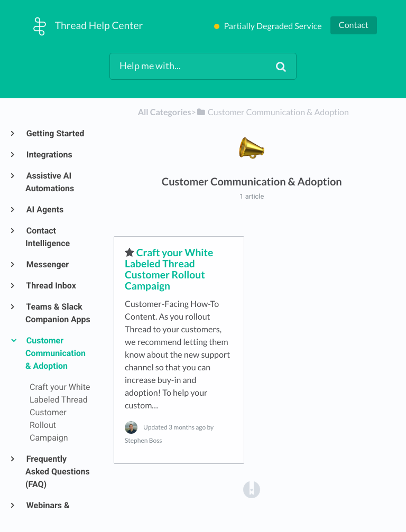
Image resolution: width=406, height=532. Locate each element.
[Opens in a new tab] (252, 489)
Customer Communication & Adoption (56, 353)
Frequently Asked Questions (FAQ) (58, 472)
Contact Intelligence (48, 237)
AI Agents (44, 209)
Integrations (49, 155)
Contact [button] (354, 25)
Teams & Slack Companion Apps (58, 313)
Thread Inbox (51, 286)
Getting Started (55, 133)
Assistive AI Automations (50, 182)
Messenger (47, 264)
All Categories (165, 112)
